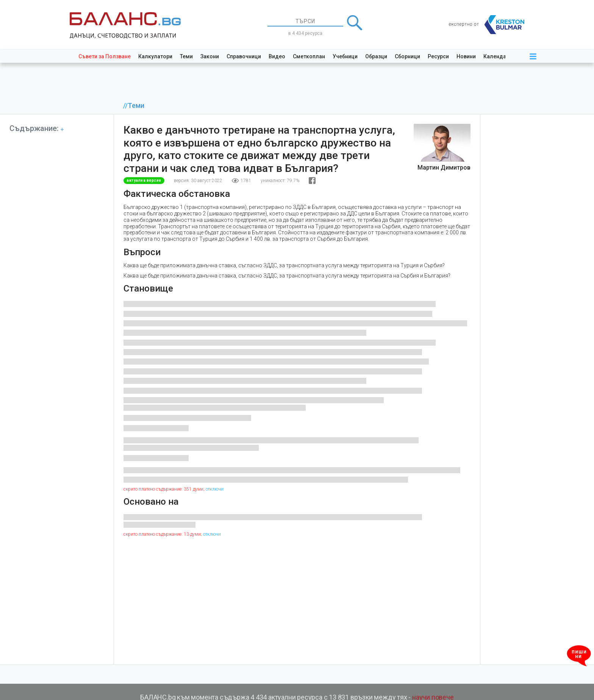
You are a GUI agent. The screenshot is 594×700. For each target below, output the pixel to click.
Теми (186, 56)
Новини (466, 56)
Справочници (244, 56)
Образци (376, 56)
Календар (496, 56)
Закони (210, 56)
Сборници (407, 56)
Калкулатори (155, 56)
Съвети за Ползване (105, 56)
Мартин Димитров (444, 168)
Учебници (345, 56)
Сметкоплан (309, 56)
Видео (277, 56)
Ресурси (438, 56)
